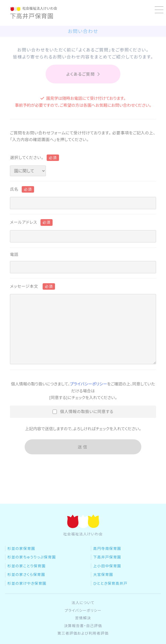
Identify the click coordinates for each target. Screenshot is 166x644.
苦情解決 (83, 631)
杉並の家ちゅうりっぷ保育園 (32, 571)
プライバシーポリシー (88, 384)
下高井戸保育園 (107, 571)
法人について (83, 616)
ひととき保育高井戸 (110, 597)
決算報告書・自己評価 (83, 639)
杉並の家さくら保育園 (26, 588)
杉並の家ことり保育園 (27, 579)
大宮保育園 (103, 588)
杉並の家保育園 (21, 562)
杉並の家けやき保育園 (27, 597)
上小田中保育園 (107, 579)
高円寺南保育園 (107, 562)
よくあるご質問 (83, 74)
